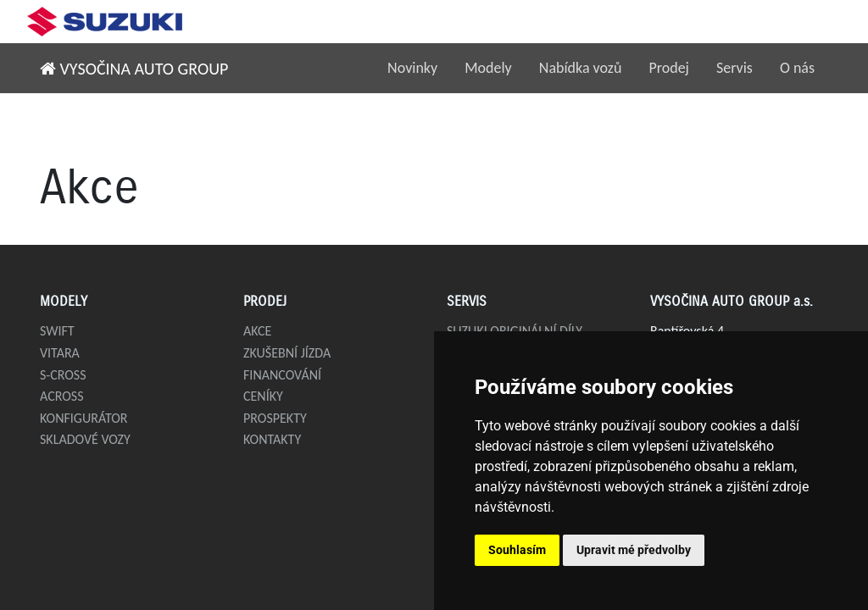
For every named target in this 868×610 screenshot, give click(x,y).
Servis (734, 68)
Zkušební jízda (287, 353)
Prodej (669, 68)
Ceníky (263, 396)
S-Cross (63, 375)
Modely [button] (488, 68)
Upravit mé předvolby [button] (634, 550)
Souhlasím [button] (517, 550)
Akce (257, 331)
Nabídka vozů (581, 68)
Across (62, 396)
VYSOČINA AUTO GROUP (134, 69)
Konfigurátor (84, 418)
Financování (282, 375)
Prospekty (275, 418)
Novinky (412, 68)
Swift (57, 331)
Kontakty (272, 439)
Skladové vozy (85, 439)
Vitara (60, 353)
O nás (797, 68)
